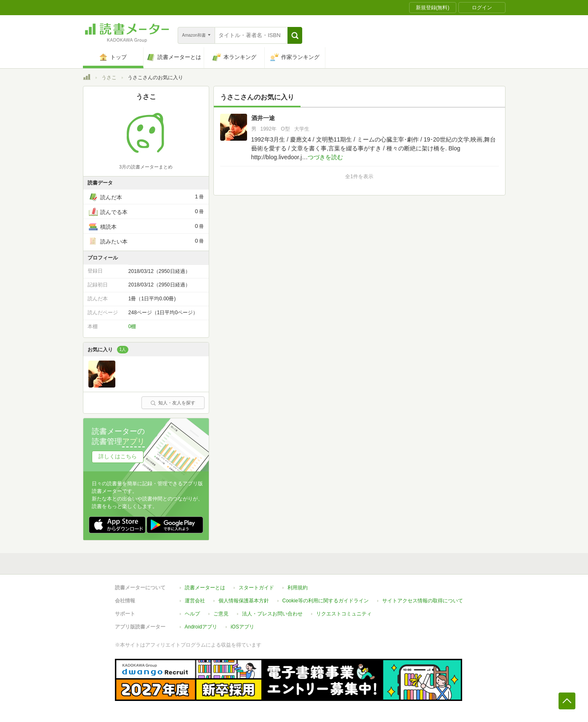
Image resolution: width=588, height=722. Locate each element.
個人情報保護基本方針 (244, 601)
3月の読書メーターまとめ (146, 167)
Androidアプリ (201, 627)
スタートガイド (256, 588)
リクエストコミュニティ (344, 614)
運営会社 (195, 601)
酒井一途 (263, 118)
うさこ (109, 78)
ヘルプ (192, 614)
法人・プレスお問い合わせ (272, 614)
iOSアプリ (242, 627)
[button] (295, 35)
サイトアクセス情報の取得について (423, 601)
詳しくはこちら (118, 456)
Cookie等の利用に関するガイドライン (326, 601)
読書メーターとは (205, 588)
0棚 (132, 326)
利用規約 (298, 588)
